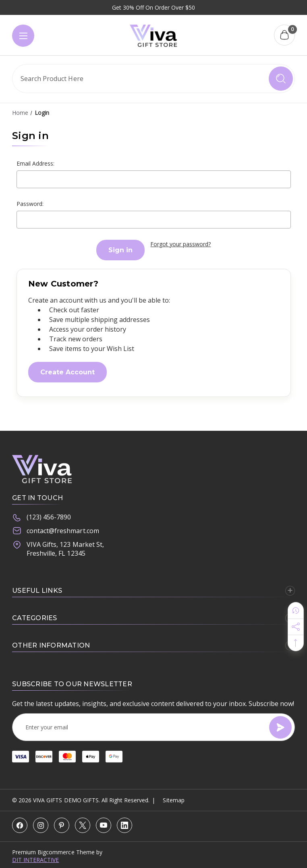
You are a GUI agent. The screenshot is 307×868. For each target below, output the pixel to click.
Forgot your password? (180, 244)
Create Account (67, 372)
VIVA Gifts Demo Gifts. (66, 800)
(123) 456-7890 (41, 517)
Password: (30, 204)
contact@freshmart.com (56, 531)
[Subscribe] (280, 727)
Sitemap (173, 800)
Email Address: (35, 163)
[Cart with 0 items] (284, 35)
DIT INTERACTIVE (35, 860)
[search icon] (281, 79)
